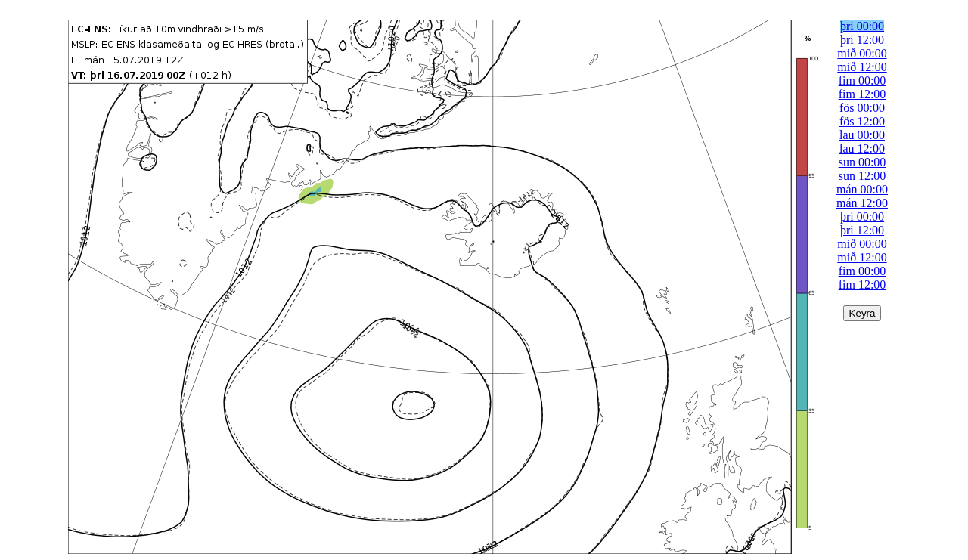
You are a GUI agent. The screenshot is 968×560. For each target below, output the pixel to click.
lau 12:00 (862, 149)
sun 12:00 (863, 176)
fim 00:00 (863, 80)
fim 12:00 (863, 94)
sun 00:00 (863, 162)
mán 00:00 (862, 189)
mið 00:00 (862, 53)
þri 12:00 (862, 40)
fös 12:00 (862, 121)
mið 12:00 (862, 67)
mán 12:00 (862, 203)
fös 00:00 (862, 108)
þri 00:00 (862, 26)
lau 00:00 (862, 135)
